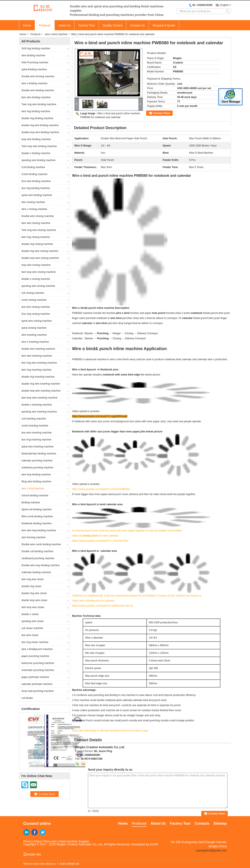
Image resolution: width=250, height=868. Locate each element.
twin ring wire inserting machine (39, 363)
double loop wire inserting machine (41, 391)
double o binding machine (36, 153)
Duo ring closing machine (36, 314)
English (224, 5)
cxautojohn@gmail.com (211, 850)
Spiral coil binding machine (37, 509)
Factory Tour (87, 25)
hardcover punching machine (38, 663)
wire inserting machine (34, 335)
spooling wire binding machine (38, 160)
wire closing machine (33, 202)
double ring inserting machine (38, 377)
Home (27, 25)
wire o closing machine (34, 209)
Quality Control (113, 25)
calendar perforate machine (37, 684)
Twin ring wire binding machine (39, 104)
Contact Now (162, 113)
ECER (154, 844)
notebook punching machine (37, 468)
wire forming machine (33, 537)
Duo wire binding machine (36, 181)
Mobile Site (32, 854)
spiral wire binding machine (37, 195)
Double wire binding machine (38, 90)
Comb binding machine (34, 174)
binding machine (31, 502)
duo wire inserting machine (37, 433)
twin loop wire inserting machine (39, 398)
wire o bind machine (56, 34)
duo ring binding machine (36, 188)
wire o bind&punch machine (37, 649)
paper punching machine (35, 656)
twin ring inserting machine (36, 370)
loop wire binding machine (36, 139)
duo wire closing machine (36, 307)
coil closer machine (32, 628)
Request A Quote (164, 25)
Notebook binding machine (36, 523)
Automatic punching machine (38, 670)
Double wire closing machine (38, 216)
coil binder (27, 698)
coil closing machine (33, 293)
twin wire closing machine (36, 223)
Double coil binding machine (37, 551)
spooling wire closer (33, 621)
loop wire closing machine (36, 265)
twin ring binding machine (36, 111)
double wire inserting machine (38, 349)
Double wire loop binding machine (40, 565)
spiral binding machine (34, 69)
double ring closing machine (37, 244)
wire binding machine (33, 55)
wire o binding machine (34, 83)
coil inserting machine (34, 419)
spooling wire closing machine (38, 286)
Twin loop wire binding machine (39, 146)
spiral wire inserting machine (37, 447)
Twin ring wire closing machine (39, 230)
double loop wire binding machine (40, 132)
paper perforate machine (35, 677)
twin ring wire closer (33, 579)
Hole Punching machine (35, 62)
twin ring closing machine (36, 237)
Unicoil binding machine (35, 495)
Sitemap (220, 823)
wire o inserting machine (35, 342)
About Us (65, 25)
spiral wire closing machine (37, 321)
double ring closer (31, 586)
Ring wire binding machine (36, 482)
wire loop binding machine (36, 475)
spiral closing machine (34, 328)
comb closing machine (34, 300)
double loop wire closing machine (40, 258)
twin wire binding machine (36, 97)
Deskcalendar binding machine (39, 454)
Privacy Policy (33, 841)
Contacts (202, 823)
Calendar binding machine (36, 572)
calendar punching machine (37, 461)
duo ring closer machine (35, 642)
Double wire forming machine (38, 76)
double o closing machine (36, 279)
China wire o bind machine (60, 841)
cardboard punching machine (38, 558)
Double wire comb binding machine (41, 544)
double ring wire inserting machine (41, 384)
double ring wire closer (34, 593)
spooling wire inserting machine (39, 412)
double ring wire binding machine (40, 125)
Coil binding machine (33, 167)
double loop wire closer (34, 600)
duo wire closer (30, 635)
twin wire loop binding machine (39, 530)
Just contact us (69, 864)
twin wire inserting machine (37, 356)
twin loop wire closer (33, 607)
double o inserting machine (37, 405)
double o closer (30, 614)
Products (45, 25)
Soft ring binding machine (36, 48)
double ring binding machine (37, 118)
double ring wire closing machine (40, 251)
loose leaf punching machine (37, 691)
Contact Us (137, 25)
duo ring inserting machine (36, 440)
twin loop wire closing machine (39, 272)
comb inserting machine (35, 426)
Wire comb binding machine (37, 516)
